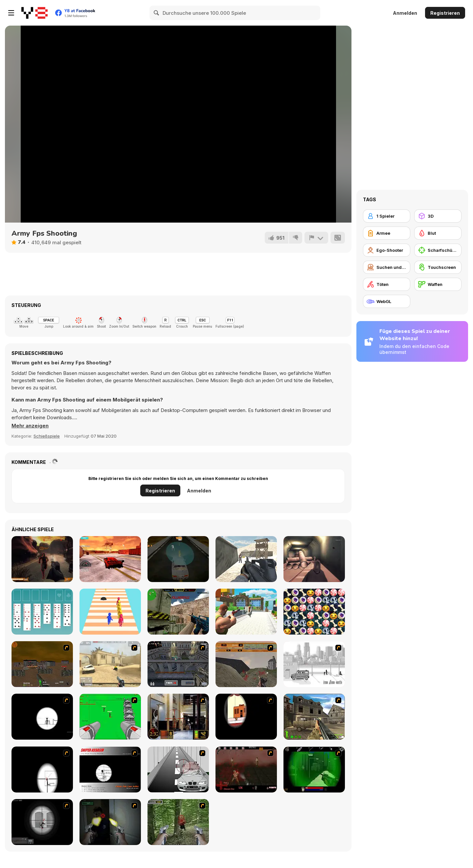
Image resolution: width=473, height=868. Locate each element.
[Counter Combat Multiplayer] (178, 612)
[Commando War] (246, 559)
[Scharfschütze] (438, 250)
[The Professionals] (178, 664)
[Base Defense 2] (110, 717)
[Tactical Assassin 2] (42, 822)
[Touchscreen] (438, 267)
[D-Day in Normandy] (246, 664)
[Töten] (387, 284)
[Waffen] (438, 284)
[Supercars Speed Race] (110, 559)
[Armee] (387, 233)
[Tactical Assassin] (42, 717)
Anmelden (405, 13)
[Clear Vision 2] (42, 770)
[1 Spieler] (387, 216)
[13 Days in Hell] (246, 770)
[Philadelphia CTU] (178, 717)
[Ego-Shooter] (387, 250)
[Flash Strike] (110, 664)
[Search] (157, 13)
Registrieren (445, 13)
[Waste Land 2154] (42, 664)
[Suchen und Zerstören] (387, 267)
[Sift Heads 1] (314, 664)
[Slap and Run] (110, 612)
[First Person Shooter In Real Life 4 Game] (178, 822)
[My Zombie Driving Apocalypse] (178, 559)
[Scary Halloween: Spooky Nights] (314, 612)
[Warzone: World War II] (314, 717)
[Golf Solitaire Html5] (42, 612)
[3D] (438, 216)
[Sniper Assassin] (110, 770)
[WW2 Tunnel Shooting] (314, 559)
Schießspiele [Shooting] (47, 436)
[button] (30, 426)
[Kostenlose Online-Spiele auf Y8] (34, 13)
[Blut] (438, 233)
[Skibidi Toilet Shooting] (246, 612)
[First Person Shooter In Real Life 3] (110, 822)
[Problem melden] (316, 238)
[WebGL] (387, 301)
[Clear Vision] (246, 717)
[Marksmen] (314, 770)
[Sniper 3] (178, 770)
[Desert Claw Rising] (42, 559)
